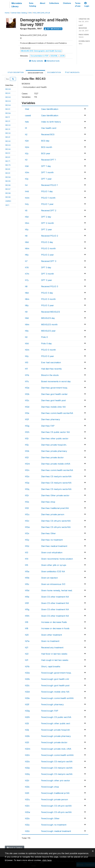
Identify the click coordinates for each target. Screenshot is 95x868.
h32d (27, 692)
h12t (27, 508)
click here (47, 860)
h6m (27, 248)
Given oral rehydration (52, 552)
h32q (27, 774)
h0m (27, 350)
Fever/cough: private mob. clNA (56, 749)
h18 (27, 628)
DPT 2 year (47, 229)
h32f (27, 704)
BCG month (47, 147)
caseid (28, 115)
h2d (27, 141)
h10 (27, 362)
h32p (27, 768)
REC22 (8, 125)
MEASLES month (49, 324)
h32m (28, 749)
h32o (27, 762)
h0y (27, 356)
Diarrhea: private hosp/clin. (54, 445)
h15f (27, 603)
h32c (27, 685)
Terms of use (78, 5)
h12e (27, 413)
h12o (27, 476)
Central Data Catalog (19, 13)
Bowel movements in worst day (56, 381)
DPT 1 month (47, 172)
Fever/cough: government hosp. (56, 673)
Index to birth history (51, 122)
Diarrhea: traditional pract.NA (55, 508)
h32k (27, 736)
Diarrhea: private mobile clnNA (56, 464)
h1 (26, 128)
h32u (27, 799)
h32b (27, 679)
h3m (27, 172)
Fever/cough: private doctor (54, 742)
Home (7, 13)
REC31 (8, 129)
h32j (27, 730)
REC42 (8, 141)
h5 (26, 210)
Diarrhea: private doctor (52, 457)
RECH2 (8, 97)
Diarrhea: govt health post (53, 400)
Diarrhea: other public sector (55, 438)
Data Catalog (33, 5)
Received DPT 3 (49, 261)
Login (87, 5)
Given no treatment (50, 641)
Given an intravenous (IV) (53, 584)
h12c (27, 400)
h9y (27, 331)
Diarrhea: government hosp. (54, 388)
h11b (27, 375)
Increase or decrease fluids (54, 622)
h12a (27, 388)
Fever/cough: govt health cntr (55, 679)
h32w (28, 812)
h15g (27, 609)
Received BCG (48, 134)
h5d (27, 217)
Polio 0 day (46, 343)
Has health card (49, 128)
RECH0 (8, 89)
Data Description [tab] (35, 73)
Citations (67, 3)
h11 (26, 369)
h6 (26, 236)
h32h (27, 717)
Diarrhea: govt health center (54, 394)
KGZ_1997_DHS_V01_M (42, 13)
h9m (27, 324)
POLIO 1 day (47, 191)
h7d (27, 267)
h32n (27, 755)
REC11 (8, 117)
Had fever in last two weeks (54, 654)
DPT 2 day (46, 217)
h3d (27, 166)
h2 (26, 134)
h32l (27, 742)
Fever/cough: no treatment (54, 825)
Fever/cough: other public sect (56, 723)
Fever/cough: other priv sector (56, 780)
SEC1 (7, 205)
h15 (27, 565)
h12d (27, 407)
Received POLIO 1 (49, 185)
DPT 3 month (47, 274)
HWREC (8, 201)
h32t (27, 793)
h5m (27, 223)
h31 (27, 660)
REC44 (8, 149)
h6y (27, 255)
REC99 (8, 197)
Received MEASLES (51, 312)
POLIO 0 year (48, 356)
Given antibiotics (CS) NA (53, 571)
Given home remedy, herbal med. (57, 590)
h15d (27, 590)
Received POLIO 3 (50, 286)
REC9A (8, 113)
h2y (27, 153)
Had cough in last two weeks (55, 660)
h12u (27, 514)
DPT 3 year (47, 280)
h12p (27, 483)
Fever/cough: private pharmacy (56, 736)
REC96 (8, 185)
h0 (26, 337)
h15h (27, 616)
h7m (27, 274)
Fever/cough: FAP (50, 711)
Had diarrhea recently (51, 369)
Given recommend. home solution (57, 559)
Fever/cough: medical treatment (56, 831)
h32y (27, 825)
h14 (27, 559)
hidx (27, 122)
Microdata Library (17, 5)
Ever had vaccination (51, 362)
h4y (27, 204)
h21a (27, 641)
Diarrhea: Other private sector (55, 495)
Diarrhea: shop (48, 502)
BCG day (45, 141)
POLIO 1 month (48, 198)
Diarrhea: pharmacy (51, 419)
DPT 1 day (46, 166)
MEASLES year (48, 331)
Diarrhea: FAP (48, 426)
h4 (26, 185)
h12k (27, 451)
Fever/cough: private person (55, 799)
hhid (27, 109)
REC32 (8, 133)
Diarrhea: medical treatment (54, 546)
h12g (27, 426)
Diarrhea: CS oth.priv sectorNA (56, 521)
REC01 (8, 109)
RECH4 (8, 105)
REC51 (8, 153)
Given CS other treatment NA (55, 597)
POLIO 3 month (48, 299)
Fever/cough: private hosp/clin (56, 730)
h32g (27, 711)
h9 (26, 312)
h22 (27, 654)
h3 (26, 160)
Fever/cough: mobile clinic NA (55, 692)
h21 (27, 648)
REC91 (8, 173)
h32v (27, 806)
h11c (27, 381)
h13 (27, 552)
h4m (27, 198)
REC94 (8, 177)
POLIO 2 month (48, 248)
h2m (27, 147)
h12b (27, 394)
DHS (30, 13)
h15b (27, 578)
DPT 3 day (46, 267)
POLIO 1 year (47, 204)
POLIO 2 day (47, 242)
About (43, 3)
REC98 (8, 193)
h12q (27, 489)
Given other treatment (52, 635)
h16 (27, 622)
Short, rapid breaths (51, 666)
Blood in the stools (50, 375)
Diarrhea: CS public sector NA (55, 432)
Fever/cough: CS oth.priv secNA (56, 806)
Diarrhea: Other (48, 533)
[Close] (93, 851)
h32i (27, 723)
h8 (26, 286)
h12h (27, 432)
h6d (27, 242)
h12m (27, 464)
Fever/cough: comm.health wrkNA (57, 698)
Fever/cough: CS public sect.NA (56, 717)
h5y (27, 229)
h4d (27, 191)
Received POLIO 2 (50, 236)
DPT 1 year (46, 179)
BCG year (46, 153)
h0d (27, 343)
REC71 (8, 161)
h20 (27, 635)
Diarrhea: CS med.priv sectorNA (56, 476)
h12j (27, 445)
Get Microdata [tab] (72, 72)
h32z (27, 831)
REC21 (8, 121)
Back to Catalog (15, 848)
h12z (27, 546)
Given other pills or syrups (54, 565)
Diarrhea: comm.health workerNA (57, 413)
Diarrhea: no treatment (52, 540)
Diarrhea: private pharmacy (54, 451)
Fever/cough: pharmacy (52, 704)
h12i (27, 438)
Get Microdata (53, 29)
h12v (27, 521)
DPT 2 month (47, 223)
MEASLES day (48, 318)
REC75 (8, 165)
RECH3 (8, 101)
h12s (27, 502)
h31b (27, 666)
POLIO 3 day (47, 293)
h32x (27, 818)
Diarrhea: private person (53, 514)
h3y (27, 179)
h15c (27, 584)
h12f (27, 419)
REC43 (8, 145)
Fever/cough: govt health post (55, 685)
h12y (27, 540)
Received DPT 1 (49, 160)
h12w (27, 527)
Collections (54, 3)
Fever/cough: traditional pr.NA (55, 793)
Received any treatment (52, 648)
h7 (26, 261)
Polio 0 (44, 337)
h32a (27, 673)
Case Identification (50, 109)
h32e (27, 698)
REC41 (8, 137)
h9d (27, 318)
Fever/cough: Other (50, 818)
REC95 (8, 181)
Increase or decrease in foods (55, 628)
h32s (27, 787)
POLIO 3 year (47, 305)
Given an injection (49, 578)
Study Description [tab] (16, 72)
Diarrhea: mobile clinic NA (53, 407)
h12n (27, 470)
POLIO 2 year (47, 255)
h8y (27, 305)
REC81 (8, 169)
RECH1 (8, 93)
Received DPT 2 (49, 210)
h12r (27, 495)
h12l (27, 457)
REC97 (8, 189)
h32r (27, 780)
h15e (27, 597)
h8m (27, 299)
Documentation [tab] (54, 72)
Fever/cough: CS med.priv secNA (57, 762)
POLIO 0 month (48, 350)
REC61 (8, 157)
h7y (27, 280)
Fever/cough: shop (50, 787)
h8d (27, 293)
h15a (27, 571)
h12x (27, 533)
